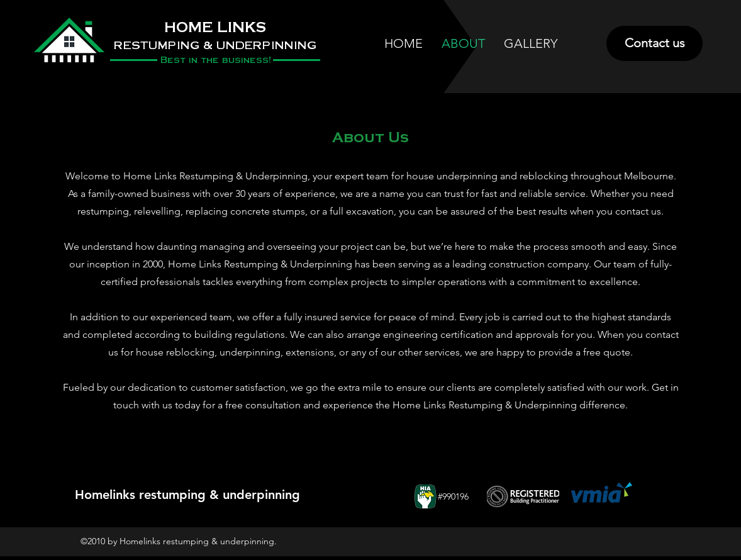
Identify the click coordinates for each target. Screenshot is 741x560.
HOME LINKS (215, 28)
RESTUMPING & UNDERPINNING (215, 45)
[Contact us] (655, 43)
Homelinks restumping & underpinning (187, 495)
